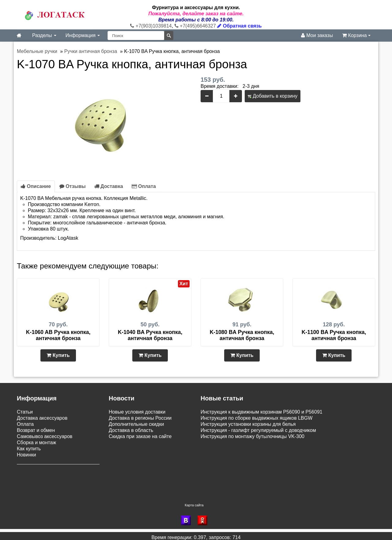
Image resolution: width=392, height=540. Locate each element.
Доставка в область (131, 430)
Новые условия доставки (137, 412)
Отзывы (73, 186)
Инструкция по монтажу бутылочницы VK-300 (253, 436)
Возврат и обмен (36, 430)
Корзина (356, 35)
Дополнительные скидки (136, 424)
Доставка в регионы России (140, 418)
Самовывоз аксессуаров (45, 436)
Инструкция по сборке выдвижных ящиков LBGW (256, 418)
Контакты (27, 480)
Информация (83, 35)
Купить (58, 355)
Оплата (144, 186)
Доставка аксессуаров (42, 418)
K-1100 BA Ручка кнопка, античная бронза (334, 335)
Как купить (29, 449)
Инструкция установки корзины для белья (248, 424)
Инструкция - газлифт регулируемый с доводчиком (258, 430)
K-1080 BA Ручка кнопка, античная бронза (242, 335)
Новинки (26, 455)
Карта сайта (194, 502)
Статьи (25, 412)
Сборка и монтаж (36, 442)
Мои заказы (317, 35)
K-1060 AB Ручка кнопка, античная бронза (58, 335)
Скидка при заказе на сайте (140, 436)
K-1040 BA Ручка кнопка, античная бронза (150, 335)
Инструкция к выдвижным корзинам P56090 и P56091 (262, 412)
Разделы (44, 35)
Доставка (109, 186)
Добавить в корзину (273, 96)
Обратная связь (239, 26)
